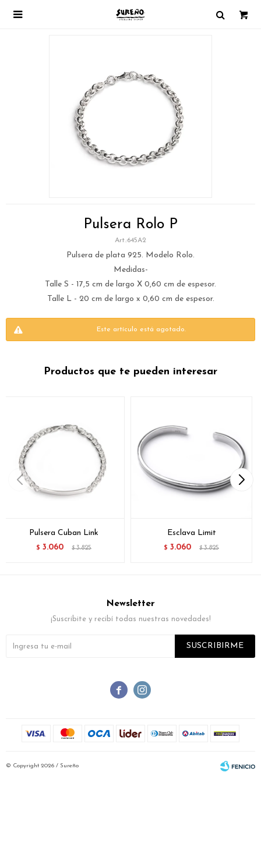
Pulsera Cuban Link (64, 533)
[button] (241, 480)
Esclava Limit (192, 533)
